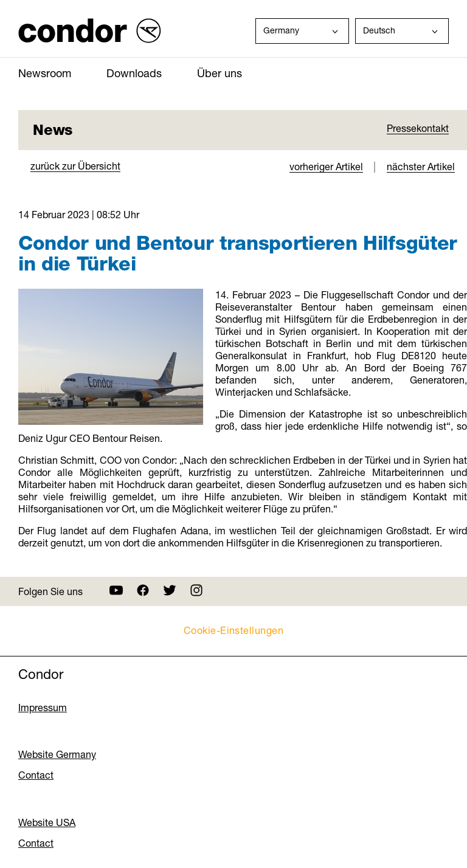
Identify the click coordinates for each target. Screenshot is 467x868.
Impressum (43, 708)
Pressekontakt (418, 128)
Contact (36, 775)
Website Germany (57, 754)
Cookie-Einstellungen (234, 630)
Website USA (47, 822)
